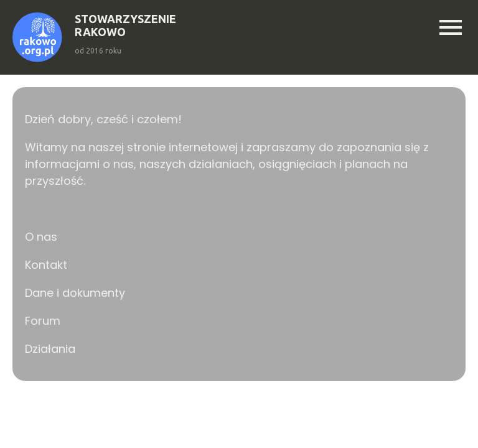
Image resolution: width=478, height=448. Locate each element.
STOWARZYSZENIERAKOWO (125, 25)
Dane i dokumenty (75, 293)
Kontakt (46, 265)
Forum (43, 321)
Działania (50, 349)
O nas (41, 237)
